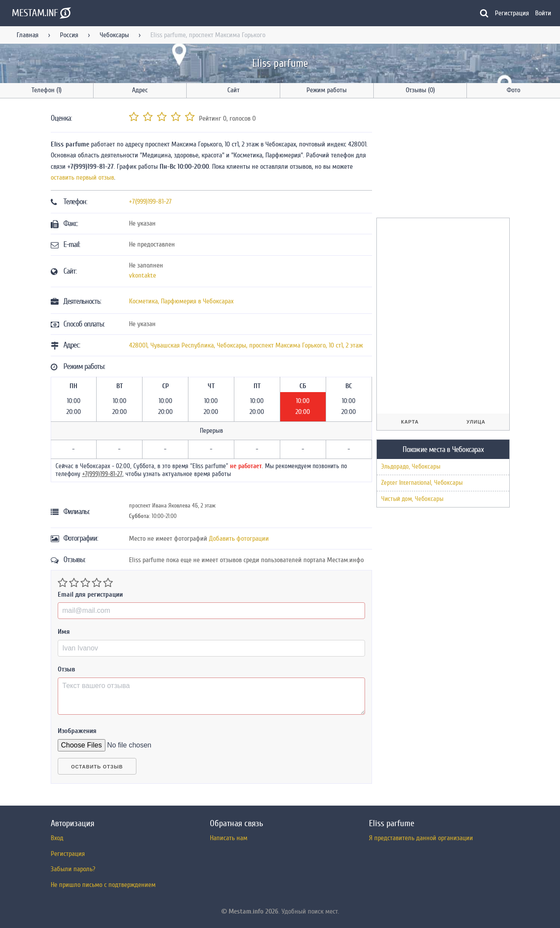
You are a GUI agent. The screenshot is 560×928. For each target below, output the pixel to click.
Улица (476, 422)
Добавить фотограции (239, 539)
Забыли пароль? (73, 869)
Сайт (233, 90)
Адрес (140, 90)
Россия (69, 35)
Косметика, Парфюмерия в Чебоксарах (181, 301)
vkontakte (143, 275)
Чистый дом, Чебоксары (412, 499)
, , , (246, 345)
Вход (57, 838)
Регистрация (512, 13)
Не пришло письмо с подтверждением (103, 885)
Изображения (77, 731)
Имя (64, 632)
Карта (410, 422)
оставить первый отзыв (82, 177)
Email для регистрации (90, 594)
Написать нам (229, 838)
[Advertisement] (442, 160)
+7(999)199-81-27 (150, 202)
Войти (543, 13)
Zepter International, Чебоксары (422, 483)
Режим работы (327, 90)
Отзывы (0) (420, 90)
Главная (28, 35)
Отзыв (66, 669)
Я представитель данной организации (421, 838)
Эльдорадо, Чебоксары (411, 467)
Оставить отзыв (97, 767)
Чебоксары (114, 35)
